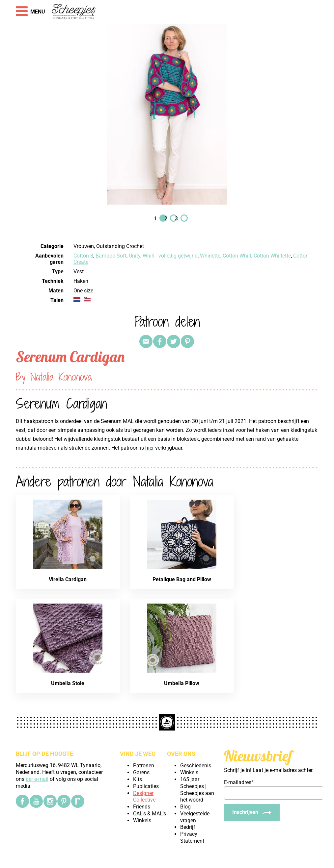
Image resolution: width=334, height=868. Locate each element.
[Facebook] (22, 801)
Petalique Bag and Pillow (182, 579)
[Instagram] (50, 801)
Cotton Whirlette (272, 256)
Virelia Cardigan (68, 579)
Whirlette (210, 256)
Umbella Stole (68, 683)
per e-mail (37, 779)
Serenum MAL (117, 421)
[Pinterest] (64, 801)
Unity (135, 256)
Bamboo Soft (111, 256)
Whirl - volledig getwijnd (170, 256)
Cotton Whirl (237, 256)
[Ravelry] (78, 801)
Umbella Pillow (182, 683)
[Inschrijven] (252, 812)
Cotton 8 (83, 256)
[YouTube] (36, 801)
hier (150, 448)
